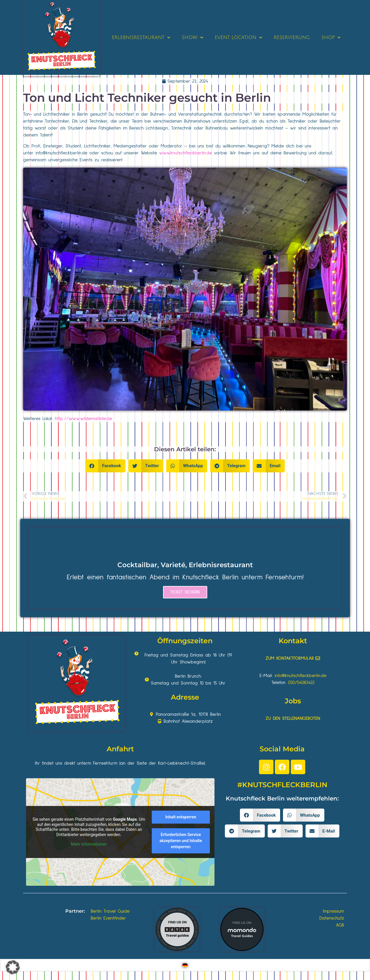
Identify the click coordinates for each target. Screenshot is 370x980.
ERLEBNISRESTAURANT (141, 37)
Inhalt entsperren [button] (181, 817)
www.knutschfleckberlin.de (185, 153)
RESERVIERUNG (292, 38)
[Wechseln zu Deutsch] (185, 965)
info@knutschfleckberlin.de (61, 153)
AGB (340, 925)
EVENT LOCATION (238, 37)
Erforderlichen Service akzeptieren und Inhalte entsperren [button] (181, 841)
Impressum (333, 911)
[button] (105, 466)
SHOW (193, 37)
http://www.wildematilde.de (84, 419)
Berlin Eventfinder (108, 918)
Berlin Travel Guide (110, 911)
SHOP (331, 37)
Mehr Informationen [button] (89, 844)
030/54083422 (301, 683)
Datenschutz (332, 918)
